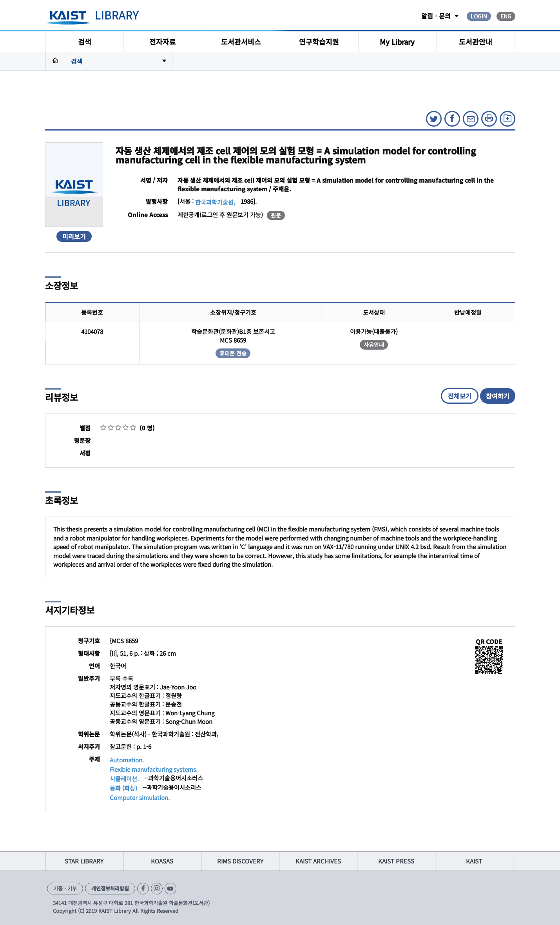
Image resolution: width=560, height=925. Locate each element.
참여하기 (498, 396)
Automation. (127, 760)
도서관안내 (476, 42)
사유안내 (374, 345)
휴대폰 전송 (233, 353)
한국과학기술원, (215, 202)
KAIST (474, 861)
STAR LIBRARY (84, 861)
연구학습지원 (319, 42)
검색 (85, 42)
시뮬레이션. (124, 779)
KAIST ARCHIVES (318, 861)
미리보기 (74, 236)
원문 (276, 215)
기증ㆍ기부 (65, 888)
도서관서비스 (241, 42)
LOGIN (479, 16)
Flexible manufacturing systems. (154, 769)
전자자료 (163, 42)
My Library (397, 42)
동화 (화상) (123, 788)
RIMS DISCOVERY (240, 861)
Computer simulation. (140, 797)
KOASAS (162, 861)
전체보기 (460, 396)
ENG (506, 16)
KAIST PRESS (396, 861)
